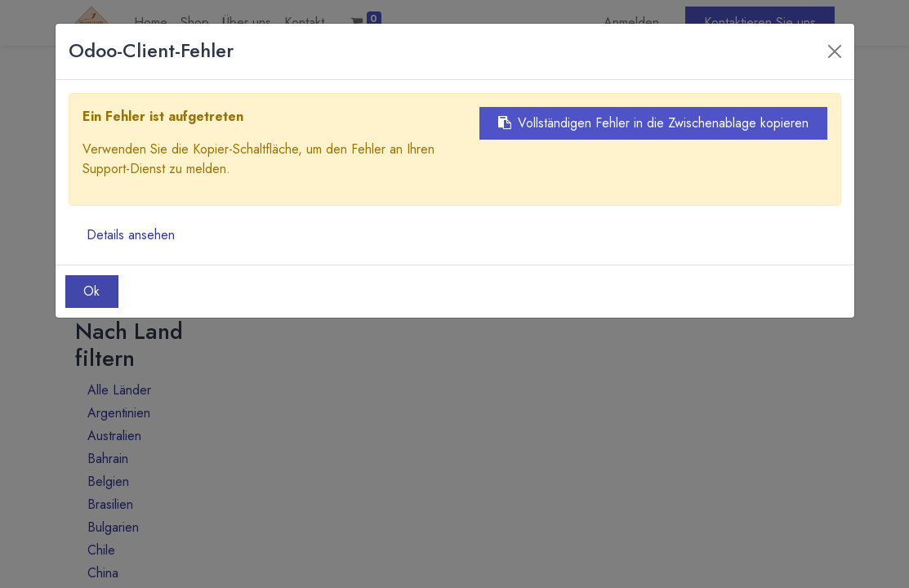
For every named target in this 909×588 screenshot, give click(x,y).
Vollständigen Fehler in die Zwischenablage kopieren (653, 123)
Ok (91, 291)
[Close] (835, 51)
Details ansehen (131, 235)
